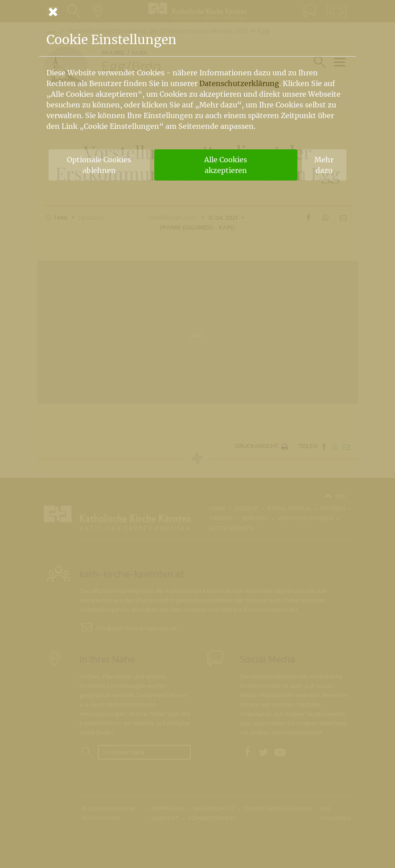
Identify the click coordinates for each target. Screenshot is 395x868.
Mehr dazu (324, 165)
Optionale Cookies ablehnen (99, 165)
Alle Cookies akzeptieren (226, 165)
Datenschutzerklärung (239, 83)
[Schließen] (197, 12)
